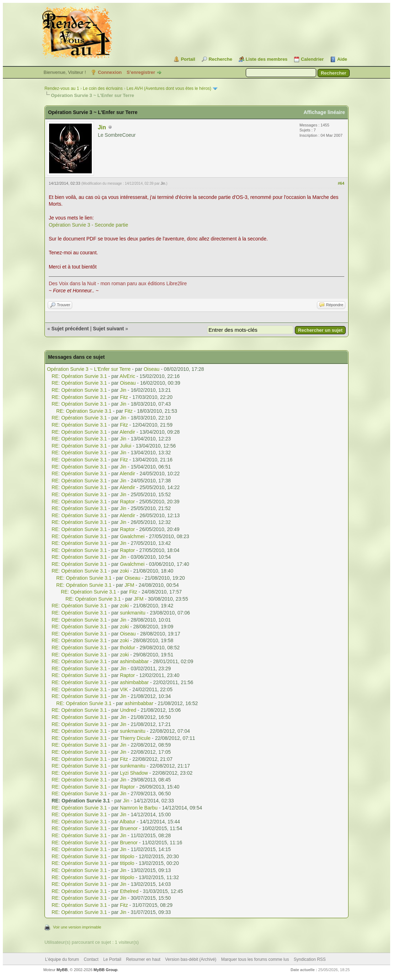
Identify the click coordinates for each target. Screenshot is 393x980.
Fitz (124, 397)
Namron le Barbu (139, 808)
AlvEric (127, 376)
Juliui (126, 446)
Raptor (127, 502)
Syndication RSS (310, 959)
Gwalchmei (132, 536)
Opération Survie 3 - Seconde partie (88, 225)
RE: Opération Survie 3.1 (79, 376)
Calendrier (312, 59)
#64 (341, 183)
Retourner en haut (143, 959)
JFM (129, 585)
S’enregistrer (141, 72)
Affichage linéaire (324, 112)
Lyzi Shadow (134, 773)
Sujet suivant (108, 329)
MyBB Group (105, 970)
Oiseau (152, 369)
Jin (102, 127)
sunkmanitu (133, 613)
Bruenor (129, 828)
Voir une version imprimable (77, 927)
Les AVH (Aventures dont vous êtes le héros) (169, 88)
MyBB (62, 970)
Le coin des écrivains (103, 88)
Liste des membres (267, 59)
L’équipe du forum (62, 959)
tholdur (128, 648)
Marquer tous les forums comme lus (255, 959)
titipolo (127, 856)
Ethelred (129, 891)
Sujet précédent (70, 329)
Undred (128, 710)
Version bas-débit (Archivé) (191, 959)
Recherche (220, 59)
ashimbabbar (134, 661)
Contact (91, 959)
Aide (342, 59)
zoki (124, 571)
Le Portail (112, 959)
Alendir (127, 432)
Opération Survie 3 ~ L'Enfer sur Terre (89, 369)
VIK (124, 689)
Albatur (127, 822)
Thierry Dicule (135, 738)
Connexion (110, 72)
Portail (188, 59)
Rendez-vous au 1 (62, 88)
